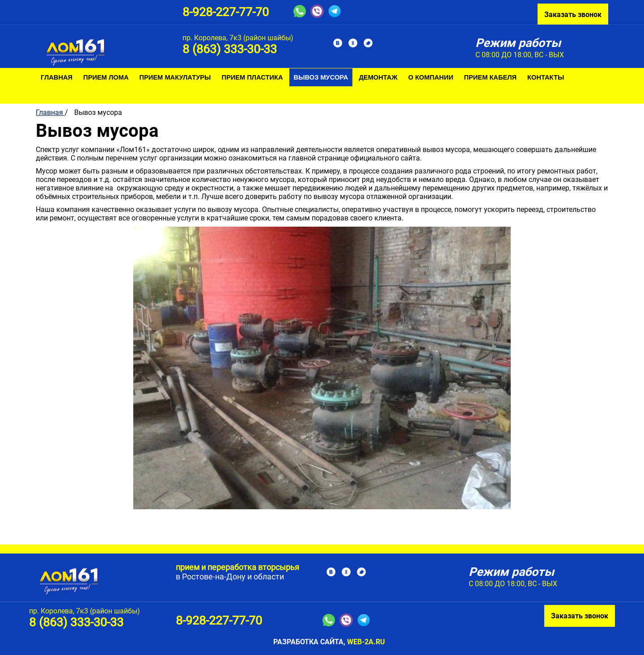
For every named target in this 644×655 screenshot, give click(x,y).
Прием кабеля (491, 77)
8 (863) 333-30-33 (230, 49)
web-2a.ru (366, 642)
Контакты (546, 77)
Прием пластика (252, 77)
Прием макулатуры (175, 77)
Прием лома (106, 77)
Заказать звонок (573, 15)
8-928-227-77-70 (226, 12)
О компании (431, 77)
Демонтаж (378, 77)
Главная (57, 77)
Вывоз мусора (321, 77)
